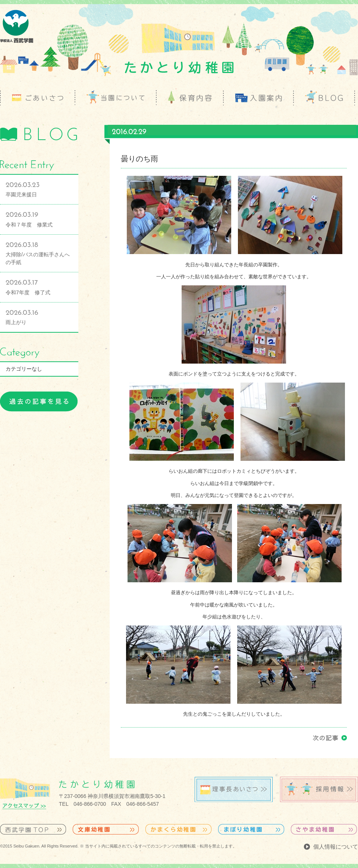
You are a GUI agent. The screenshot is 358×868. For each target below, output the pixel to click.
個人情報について (336, 847)
